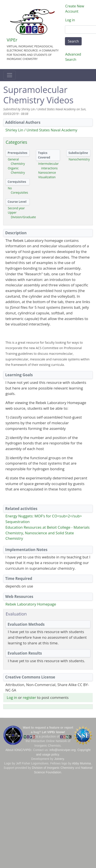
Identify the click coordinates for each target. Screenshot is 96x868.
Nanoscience (47, 172)
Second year (16, 208)
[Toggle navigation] (10, 75)
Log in (70, 20)
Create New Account (75, 9)
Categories (16, 142)
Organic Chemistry (16, 170)
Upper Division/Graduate (22, 215)
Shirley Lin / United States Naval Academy (41, 130)
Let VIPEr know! (53, 732)
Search (73, 41)
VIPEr (12, 40)
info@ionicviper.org (63, 750)
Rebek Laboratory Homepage (31, 604)
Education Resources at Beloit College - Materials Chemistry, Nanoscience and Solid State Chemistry (47, 533)
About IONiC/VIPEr (18, 750)
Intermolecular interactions (48, 166)
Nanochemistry (79, 159)
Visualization (47, 177)
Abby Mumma (82, 763)
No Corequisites (18, 190)
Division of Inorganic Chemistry (53, 768)
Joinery (59, 759)
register (29, 697)
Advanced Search (73, 57)
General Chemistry (16, 162)
